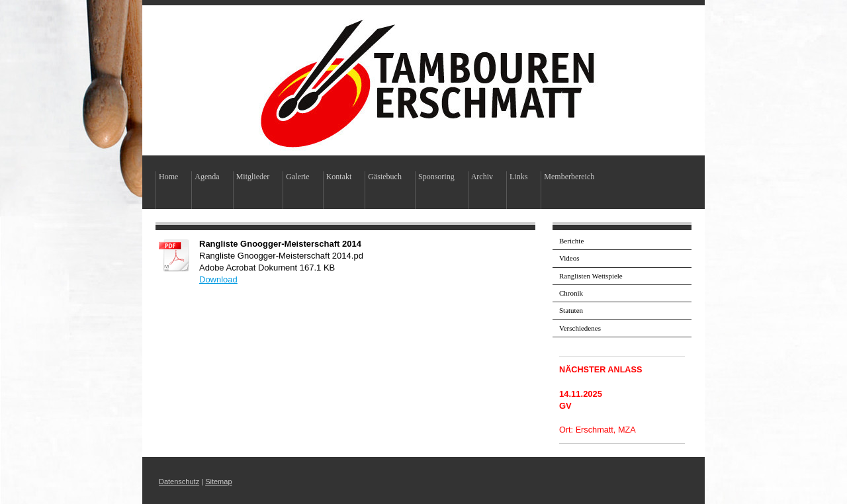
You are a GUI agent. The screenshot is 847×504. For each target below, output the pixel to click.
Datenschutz (179, 482)
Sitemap (218, 482)
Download (218, 279)
